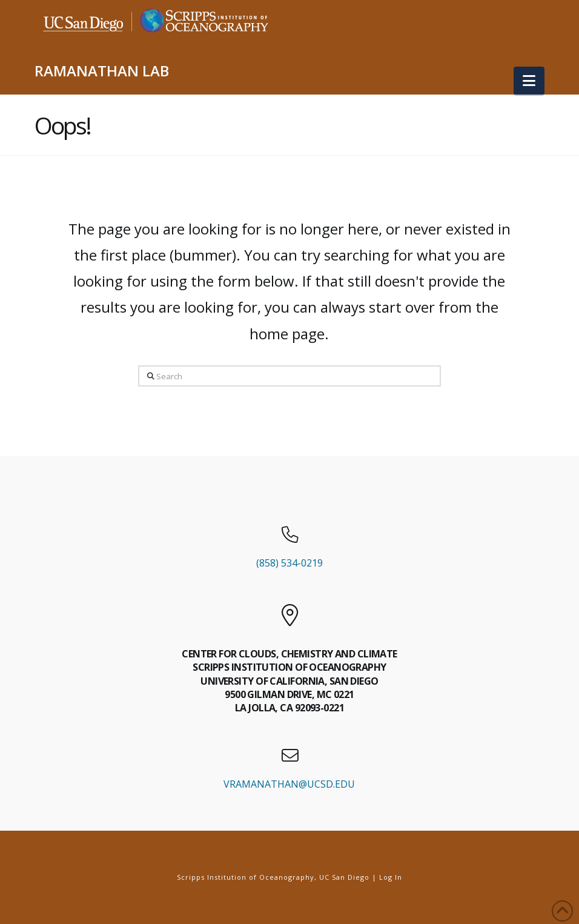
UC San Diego (344, 877)
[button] (529, 81)
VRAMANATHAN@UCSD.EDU (289, 784)
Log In (391, 877)
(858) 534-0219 (289, 563)
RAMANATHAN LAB (102, 71)
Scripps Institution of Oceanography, (247, 877)
